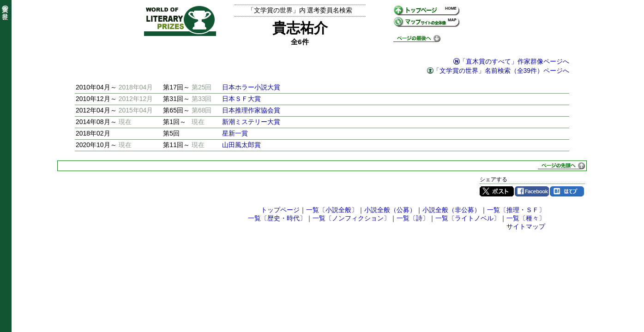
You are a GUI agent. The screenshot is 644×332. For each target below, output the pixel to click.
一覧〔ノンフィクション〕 (351, 218)
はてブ (567, 191)
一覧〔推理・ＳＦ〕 (516, 210)
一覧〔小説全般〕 (332, 210)
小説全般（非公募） (451, 210)
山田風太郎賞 (241, 145)
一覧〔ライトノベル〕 (468, 218)
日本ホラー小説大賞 (251, 87)
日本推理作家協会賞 (251, 110)
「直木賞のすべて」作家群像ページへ (514, 61)
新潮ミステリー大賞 (251, 122)
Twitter (497, 191)
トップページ (280, 210)
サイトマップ (526, 226)
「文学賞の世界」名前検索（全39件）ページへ (501, 71)
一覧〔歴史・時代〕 (277, 218)
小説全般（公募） (390, 210)
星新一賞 (235, 133)
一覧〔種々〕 (526, 218)
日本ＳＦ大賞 (241, 99)
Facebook (532, 191)
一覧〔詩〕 (413, 218)
